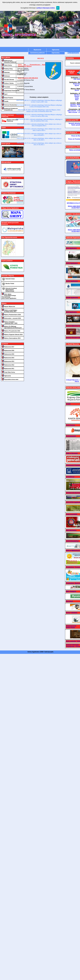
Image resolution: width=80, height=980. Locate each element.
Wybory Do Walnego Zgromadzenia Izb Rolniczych (13, 327)
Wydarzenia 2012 (9, 365)
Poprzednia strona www (11, 379)
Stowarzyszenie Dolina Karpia (71, 627)
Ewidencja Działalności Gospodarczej (11, 109)
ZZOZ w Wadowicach (73, 551)
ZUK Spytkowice (71, 248)
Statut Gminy (8, 65)
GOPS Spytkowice (72, 281)
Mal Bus (77, 95)
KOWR (68, 404)
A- (71, 55)
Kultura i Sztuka (9, 83)
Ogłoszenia (56, 50)
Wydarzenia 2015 (9, 354)
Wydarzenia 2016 (9, 350)
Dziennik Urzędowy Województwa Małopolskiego (11, 290)
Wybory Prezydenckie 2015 (12, 331)
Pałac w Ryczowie (72, 453)
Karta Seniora (71, 425)
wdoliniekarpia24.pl (72, 541)
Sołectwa (7, 72)
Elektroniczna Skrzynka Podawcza (10, 61)
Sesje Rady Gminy (10, 372)
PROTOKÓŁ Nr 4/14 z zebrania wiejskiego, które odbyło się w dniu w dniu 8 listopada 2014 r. (39, 125)
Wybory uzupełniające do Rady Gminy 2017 (11, 311)
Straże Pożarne (9, 98)
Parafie (6, 101)
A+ (68, 55)
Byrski (77, 85)
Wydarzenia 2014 (9, 358)
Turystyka (7, 87)
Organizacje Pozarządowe (12, 90)
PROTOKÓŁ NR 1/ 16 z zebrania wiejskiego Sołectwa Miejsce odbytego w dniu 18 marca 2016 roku (39, 115)
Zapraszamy (56, 53)
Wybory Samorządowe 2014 (12, 338)
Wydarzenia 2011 (9, 369)
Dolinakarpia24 (71, 436)
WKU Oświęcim (71, 591)
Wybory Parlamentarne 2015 (12, 315)
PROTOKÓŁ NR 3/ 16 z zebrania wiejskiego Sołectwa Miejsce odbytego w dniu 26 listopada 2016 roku (39, 106)
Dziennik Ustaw (10, 279)
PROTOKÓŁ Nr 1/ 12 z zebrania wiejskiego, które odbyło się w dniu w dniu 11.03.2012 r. (39, 139)
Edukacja (7, 76)
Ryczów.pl (69, 601)
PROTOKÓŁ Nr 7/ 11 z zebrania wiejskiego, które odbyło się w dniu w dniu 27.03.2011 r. (39, 144)
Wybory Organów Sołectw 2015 (13, 335)
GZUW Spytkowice (72, 298)
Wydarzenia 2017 (9, 347)
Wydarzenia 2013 (9, 361)
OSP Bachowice (71, 530)
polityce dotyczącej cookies (46, 8)
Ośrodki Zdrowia (9, 80)
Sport (6, 94)
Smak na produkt (72, 514)
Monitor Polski (10, 284)
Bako (77, 100)
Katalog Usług (8, 69)
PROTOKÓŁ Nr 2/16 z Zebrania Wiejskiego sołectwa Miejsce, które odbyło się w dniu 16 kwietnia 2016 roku (39, 111)
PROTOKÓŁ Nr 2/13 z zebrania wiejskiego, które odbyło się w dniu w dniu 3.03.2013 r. (39, 134)
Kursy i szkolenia (72, 613)
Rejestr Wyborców (10, 306)
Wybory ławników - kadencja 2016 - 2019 (11, 323)
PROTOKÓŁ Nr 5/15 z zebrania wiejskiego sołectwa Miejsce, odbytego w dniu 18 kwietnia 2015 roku (39, 120)
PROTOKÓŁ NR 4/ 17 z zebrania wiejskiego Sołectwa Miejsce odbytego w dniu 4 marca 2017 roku (39, 101)
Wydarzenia (37, 50)
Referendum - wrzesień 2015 (13, 318)
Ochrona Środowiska (10, 105)
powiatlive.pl (70, 477)
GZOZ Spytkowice (72, 263)
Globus (77, 97)
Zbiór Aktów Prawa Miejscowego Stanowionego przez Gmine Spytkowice (9, 296)
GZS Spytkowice (71, 312)
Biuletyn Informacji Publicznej (12, 120)
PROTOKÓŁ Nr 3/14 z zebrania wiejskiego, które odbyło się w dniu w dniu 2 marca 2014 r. (39, 130)
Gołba (77, 98)
